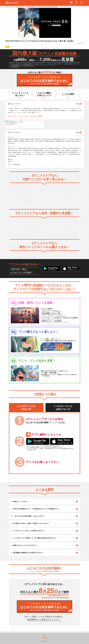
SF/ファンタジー (12, 116)
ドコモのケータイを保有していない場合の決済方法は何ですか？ (35, 538)
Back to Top (44, 637)
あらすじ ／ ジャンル (44, 104)
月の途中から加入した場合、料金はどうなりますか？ (31, 523)
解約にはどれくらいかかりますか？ (25, 545)
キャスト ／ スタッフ (44, 132)
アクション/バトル (23, 116)
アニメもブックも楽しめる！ (20, 94)
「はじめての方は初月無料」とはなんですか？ (29, 516)
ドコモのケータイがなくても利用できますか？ (29, 531)
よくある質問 (68, 94)
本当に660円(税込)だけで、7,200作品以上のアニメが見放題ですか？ (36, 509)
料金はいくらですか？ (21, 502)
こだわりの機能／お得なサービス (44, 94)
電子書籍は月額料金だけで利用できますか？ (28, 553)
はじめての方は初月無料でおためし (44, 80)
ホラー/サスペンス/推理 (36, 116)
